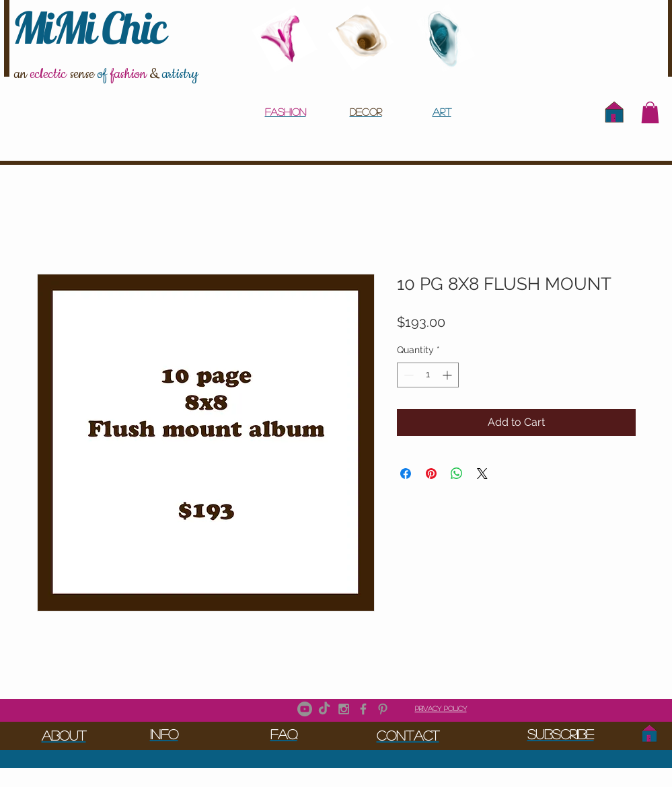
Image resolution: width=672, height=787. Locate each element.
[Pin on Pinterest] (431, 474)
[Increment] (448, 375)
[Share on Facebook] (406, 474)
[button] (650, 112)
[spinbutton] (428, 375)
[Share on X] (482, 474)
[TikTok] (324, 709)
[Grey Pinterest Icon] (383, 709)
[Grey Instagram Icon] (344, 709)
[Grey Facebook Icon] (363, 709)
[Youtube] (305, 709)
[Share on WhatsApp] (457, 474)
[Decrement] (407, 375)
